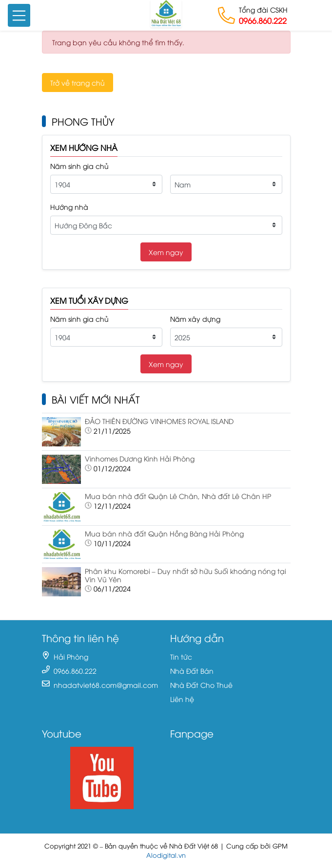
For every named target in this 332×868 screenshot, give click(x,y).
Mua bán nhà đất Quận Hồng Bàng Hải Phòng (164, 533)
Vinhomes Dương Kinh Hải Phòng (140, 458)
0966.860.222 (263, 20)
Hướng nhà (69, 207)
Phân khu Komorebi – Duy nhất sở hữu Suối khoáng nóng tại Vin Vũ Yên (186, 575)
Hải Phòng (71, 656)
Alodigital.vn (166, 855)
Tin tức (181, 656)
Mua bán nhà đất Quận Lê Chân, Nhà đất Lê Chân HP (178, 496)
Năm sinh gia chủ (79, 166)
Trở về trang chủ (78, 83)
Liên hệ (182, 699)
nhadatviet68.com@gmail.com (106, 685)
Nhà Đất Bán (192, 671)
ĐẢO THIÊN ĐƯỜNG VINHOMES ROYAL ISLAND (159, 421)
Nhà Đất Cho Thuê (201, 685)
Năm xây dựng (195, 319)
